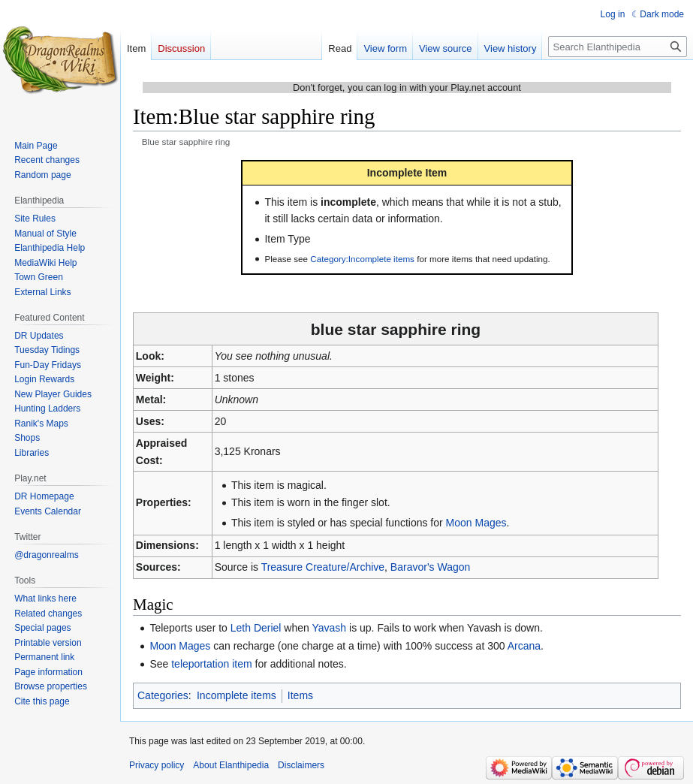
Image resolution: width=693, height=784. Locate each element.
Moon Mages (476, 523)
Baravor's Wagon (430, 567)
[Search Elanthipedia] (618, 47)
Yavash (329, 628)
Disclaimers (301, 765)
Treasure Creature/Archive (323, 567)
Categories (163, 695)
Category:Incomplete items (362, 259)
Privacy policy (157, 765)
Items (300, 695)
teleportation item (211, 664)
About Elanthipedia (231, 765)
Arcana (524, 646)
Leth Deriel (256, 628)
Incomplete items (237, 695)
